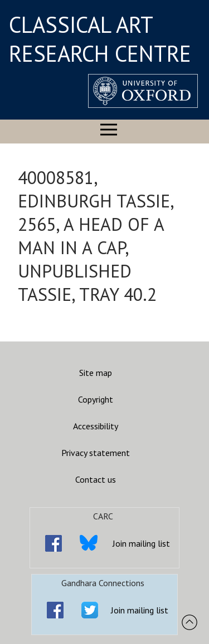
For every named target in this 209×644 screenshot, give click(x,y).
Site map (96, 373)
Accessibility (96, 426)
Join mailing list (141, 543)
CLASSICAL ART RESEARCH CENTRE (100, 39)
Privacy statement (96, 453)
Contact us (96, 479)
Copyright (96, 399)
